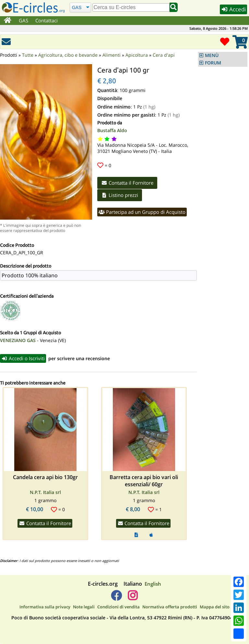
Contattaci (47, 20)
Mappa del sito (215, 607)
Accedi (233, 9)
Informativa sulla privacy (45, 607)
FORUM (213, 63)
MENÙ (212, 55)
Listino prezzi (120, 195)
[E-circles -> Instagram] (132, 598)
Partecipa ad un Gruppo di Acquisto (142, 212)
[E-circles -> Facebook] (116, 598)
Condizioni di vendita (119, 607)
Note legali (84, 607)
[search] (131, 7)
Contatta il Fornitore (127, 183)
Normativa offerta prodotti (170, 607)
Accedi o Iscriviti (23, 358)
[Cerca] (80, 7)
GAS (24, 20)
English (153, 584)
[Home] (8, 21)
